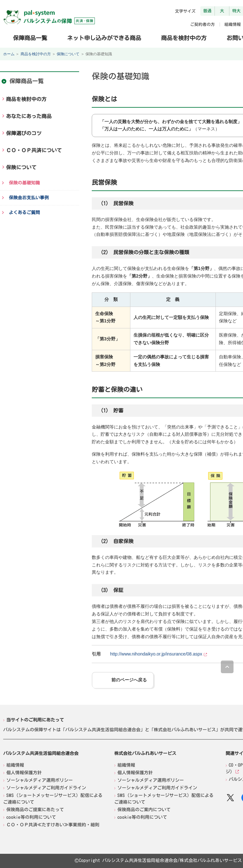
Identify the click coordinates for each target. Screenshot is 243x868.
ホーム (9, 54)
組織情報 (233, 24)
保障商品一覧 (30, 38)
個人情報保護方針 (24, 772)
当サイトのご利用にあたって (35, 720)
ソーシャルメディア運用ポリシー (40, 780)
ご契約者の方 (202, 24)
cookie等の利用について (31, 817)
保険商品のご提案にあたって (35, 809)
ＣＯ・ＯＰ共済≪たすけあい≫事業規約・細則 (53, 824)
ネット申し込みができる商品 (104, 38)
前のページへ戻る (129, 680)
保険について (68, 54)
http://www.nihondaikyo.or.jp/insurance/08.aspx (156, 654)
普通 (207, 11)
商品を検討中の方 (184, 38)
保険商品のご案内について (144, 809)
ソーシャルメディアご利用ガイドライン (46, 787)
